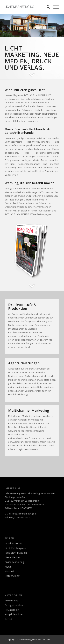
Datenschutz (12, 576)
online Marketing (14, 562)
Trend (8, 619)
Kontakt (9, 571)
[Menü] (55, 7)
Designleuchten (14, 605)
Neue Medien (13, 557)
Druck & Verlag (13, 543)
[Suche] (47, 7)
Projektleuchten (14, 614)
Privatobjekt (12, 610)
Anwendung (12, 600)
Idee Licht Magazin (16, 553)
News (8, 567)
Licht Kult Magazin (15, 548)
